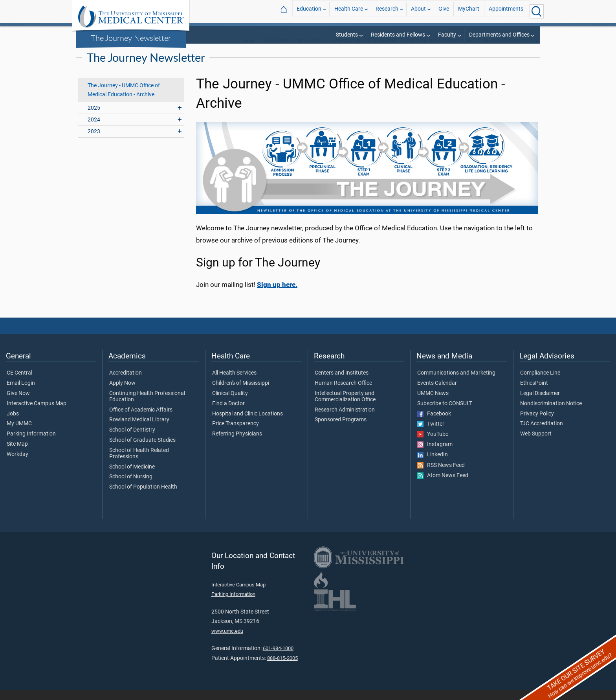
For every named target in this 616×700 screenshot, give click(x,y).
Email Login (21, 393)
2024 (94, 130)
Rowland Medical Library (139, 430)
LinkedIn (433, 465)
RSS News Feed (441, 476)
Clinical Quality (230, 404)
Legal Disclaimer (540, 404)
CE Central (19, 383)
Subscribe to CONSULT (445, 414)
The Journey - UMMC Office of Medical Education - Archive (124, 100)
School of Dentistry (132, 440)
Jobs (13, 424)
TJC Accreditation (542, 434)
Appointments (506, 11)
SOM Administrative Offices (365, 51)
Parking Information (31, 444)
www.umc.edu (227, 641)
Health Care (349, 11)
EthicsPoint (534, 393)
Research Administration (345, 420)
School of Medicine (132, 477)
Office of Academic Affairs (141, 420)
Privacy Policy (537, 424)
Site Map (17, 454)
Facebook (434, 424)
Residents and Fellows (398, 35)
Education (309, 11)
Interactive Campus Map (37, 414)
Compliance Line (540, 383)
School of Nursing (131, 487)
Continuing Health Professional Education (147, 407)
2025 (94, 118)
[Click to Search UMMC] (537, 11)
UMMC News (433, 404)
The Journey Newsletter (131, 38)
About (418, 11)
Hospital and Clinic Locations (247, 424)
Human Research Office (343, 393)
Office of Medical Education (439, 51)
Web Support (536, 444)
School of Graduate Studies (142, 450)
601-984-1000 (278, 659)
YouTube (433, 445)
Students (347, 35)
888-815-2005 (282, 668)
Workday (17, 465)
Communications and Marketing (456, 383)
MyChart (469, 11)
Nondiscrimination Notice (551, 414)
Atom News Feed (443, 486)
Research (387, 11)
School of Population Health (143, 497)
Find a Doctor (228, 414)
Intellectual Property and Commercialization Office (345, 407)
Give (444, 11)
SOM (249, 51)
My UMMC (19, 434)
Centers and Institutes (342, 383)
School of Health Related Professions (139, 464)
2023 (94, 142)
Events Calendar (437, 393)
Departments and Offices (499, 35)
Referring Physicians (237, 444)
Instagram (435, 455)
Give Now (18, 404)
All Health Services (234, 383)
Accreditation (126, 383)
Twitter (431, 434)
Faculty (447, 35)
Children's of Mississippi (241, 393)
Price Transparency (236, 434)
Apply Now (122, 393)
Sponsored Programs (341, 430)
